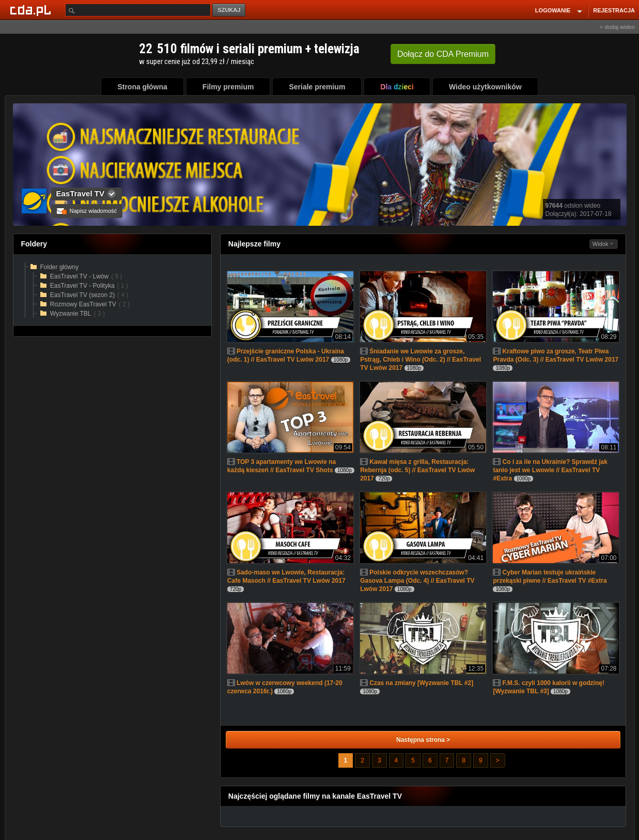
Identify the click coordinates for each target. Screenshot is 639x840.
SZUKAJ (229, 10)
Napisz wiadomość (87, 211)
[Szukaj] (138, 10)
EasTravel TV (80, 193)
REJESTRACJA (614, 10)
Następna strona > (423, 740)
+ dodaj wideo (617, 27)
